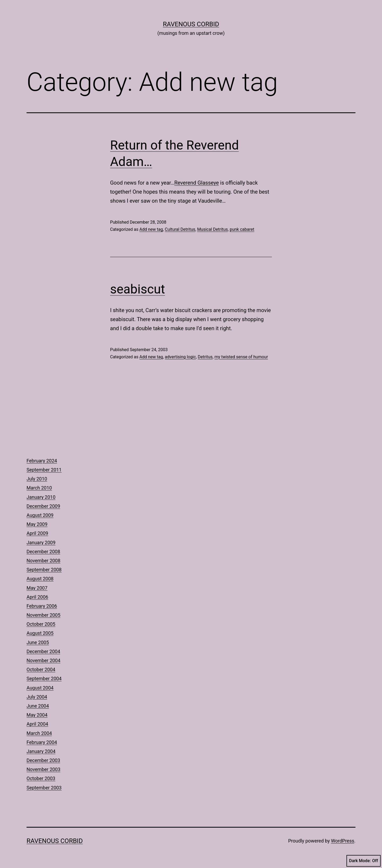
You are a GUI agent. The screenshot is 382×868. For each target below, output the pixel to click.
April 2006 (37, 597)
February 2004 (42, 742)
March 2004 (39, 733)
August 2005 (40, 633)
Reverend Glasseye (197, 183)
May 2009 (37, 524)
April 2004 (37, 724)
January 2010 (41, 497)
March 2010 (39, 488)
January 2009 (41, 542)
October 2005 (41, 624)
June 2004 (38, 706)
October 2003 (41, 778)
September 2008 (44, 570)
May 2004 (37, 715)
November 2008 (44, 561)
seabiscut (138, 289)
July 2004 (37, 697)
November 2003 (44, 769)
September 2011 (44, 470)
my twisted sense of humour (241, 357)
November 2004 (44, 660)
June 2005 (38, 642)
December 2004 (43, 651)
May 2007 (37, 588)
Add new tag (151, 229)
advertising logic (180, 357)
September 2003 (44, 788)
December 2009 (43, 506)
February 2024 (42, 461)
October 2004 (41, 669)
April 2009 (37, 533)
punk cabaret (242, 229)
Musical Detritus (212, 229)
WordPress (343, 841)
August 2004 (40, 688)
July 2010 (37, 479)
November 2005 (44, 615)
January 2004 (41, 751)
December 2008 (43, 552)
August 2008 (40, 579)
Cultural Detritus (180, 229)
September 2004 (44, 678)
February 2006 (42, 606)
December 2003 (43, 760)
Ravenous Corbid (191, 24)
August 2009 (40, 515)
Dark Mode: (364, 861)
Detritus (205, 357)
